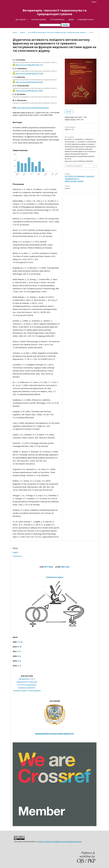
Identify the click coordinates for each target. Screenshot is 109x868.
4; (20, 661)
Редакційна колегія (86, 19)
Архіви (71, 19)
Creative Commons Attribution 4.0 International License (59, 842)
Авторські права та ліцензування (27, 691)
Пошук (65, 25)
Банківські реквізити (27, 688)
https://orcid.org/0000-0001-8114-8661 (29, 91)
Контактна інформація (27, 685)
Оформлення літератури (27, 682)
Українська (17, 556)
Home (15, 32)
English (15, 552)
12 (21, 642)
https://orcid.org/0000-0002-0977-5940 (29, 73)
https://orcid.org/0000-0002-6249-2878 (29, 82)
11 (19, 642)
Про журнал (21, 19)
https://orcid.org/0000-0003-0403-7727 (29, 65)
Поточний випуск (57, 19)
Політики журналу (39, 19)
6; (20, 656)
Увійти (94, 2)
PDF (70, 112)
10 (20, 647)
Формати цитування (74, 166)
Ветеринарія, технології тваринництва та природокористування (55, 12)
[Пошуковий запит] (50, 25)
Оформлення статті (27, 679)
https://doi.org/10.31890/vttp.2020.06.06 (33, 108)
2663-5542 (65, 567)
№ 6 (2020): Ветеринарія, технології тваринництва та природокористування (57, 32)
